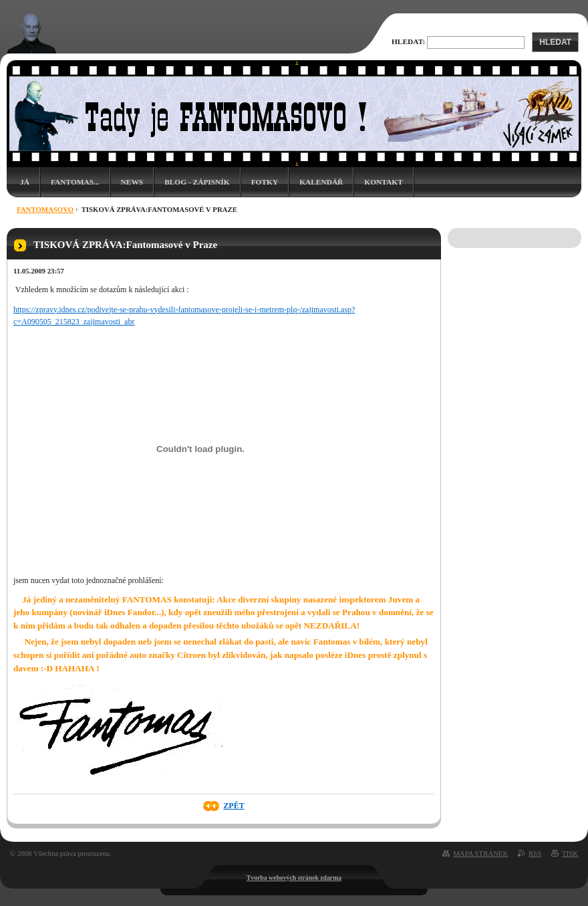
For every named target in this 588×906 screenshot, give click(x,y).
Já (25, 182)
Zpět (234, 806)
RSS (535, 853)
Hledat (555, 42)
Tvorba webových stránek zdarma (294, 878)
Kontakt (383, 182)
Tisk (570, 853)
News (132, 182)
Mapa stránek (480, 853)
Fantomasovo (45, 209)
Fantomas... (75, 182)
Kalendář (321, 182)
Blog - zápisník (197, 182)
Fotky (265, 182)
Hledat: (408, 41)
